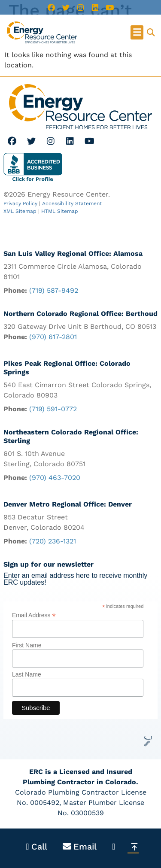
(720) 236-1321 (53, 541)
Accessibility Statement (72, 203)
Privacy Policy (20, 203)
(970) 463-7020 (55, 478)
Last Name (27, 674)
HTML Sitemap (60, 211)
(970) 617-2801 (53, 337)
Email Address (34, 615)
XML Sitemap (20, 211)
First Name (27, 645)
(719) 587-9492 (54, 290)
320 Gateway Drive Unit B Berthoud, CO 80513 (80, 326)
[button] (137, 32)
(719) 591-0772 (53, 409)
